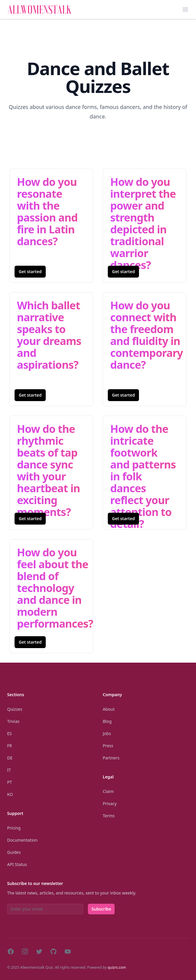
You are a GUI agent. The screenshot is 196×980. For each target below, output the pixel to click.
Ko (10, 794)
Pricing (14, 828)
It (9, 770)
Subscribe (101, 909)
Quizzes (15, 709)
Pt (10, 782)
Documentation (22, 840)
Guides (14, 852)
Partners (111, 758)
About (109, 709)
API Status (17, 864)
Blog (107, 721)
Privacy (110, 804)
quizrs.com (117, 967)
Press (108, 746)
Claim (108, 791)
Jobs (107, 733)
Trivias (13, 721)
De (10, 758)
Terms (109, 816)
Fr (10, 746)
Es (9, 733)
